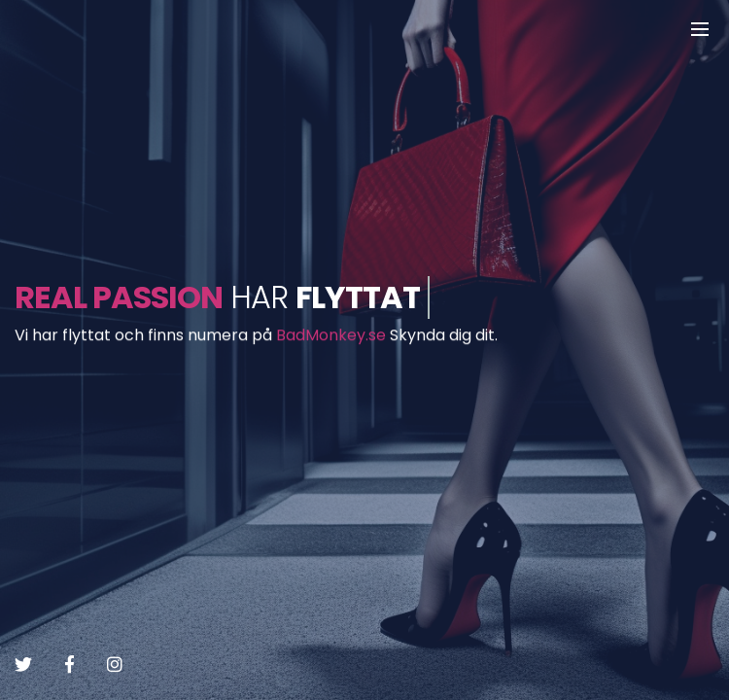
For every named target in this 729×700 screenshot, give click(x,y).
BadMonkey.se (331, 336)
